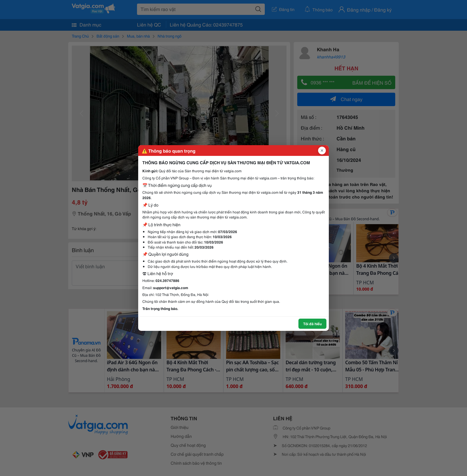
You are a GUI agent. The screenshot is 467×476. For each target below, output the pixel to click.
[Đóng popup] (322, 151)
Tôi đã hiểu (312, 324)
